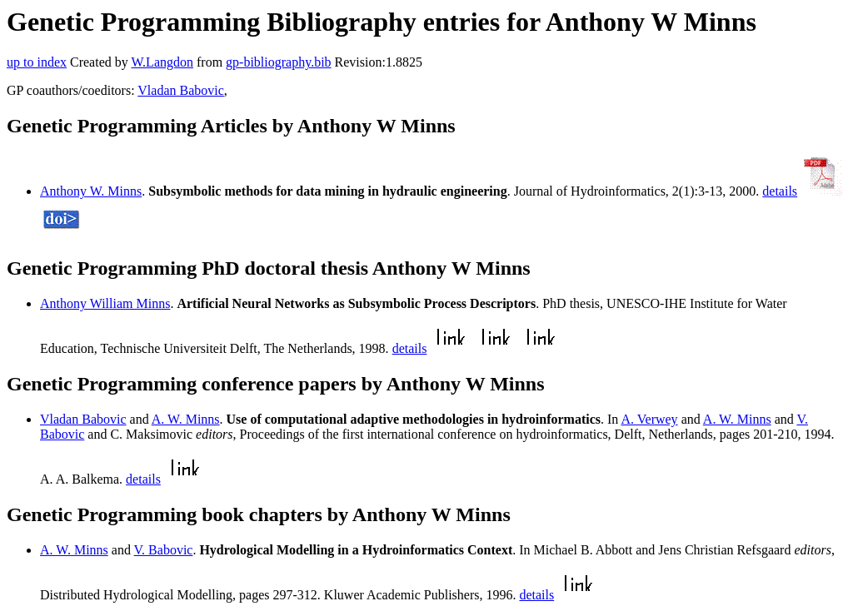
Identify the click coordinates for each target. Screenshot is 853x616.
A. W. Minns (186, 419)
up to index (37, 62)
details (780, 191)
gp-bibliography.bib (279, 62)
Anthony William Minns (105, 303)
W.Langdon (162, 62)
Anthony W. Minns (91, 191)
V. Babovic (164, 550)
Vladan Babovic (181, 90)
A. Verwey (649, 419)
